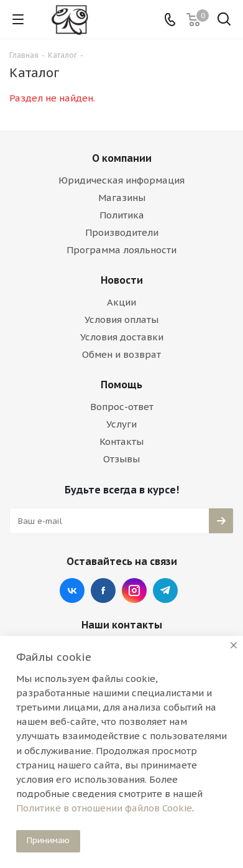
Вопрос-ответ (122, 407)
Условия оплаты (122, 320)
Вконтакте (72, 590)
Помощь (122, 385)
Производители (122, 232)
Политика (122, 215)
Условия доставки (122, 337)
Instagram (134, 590)
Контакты (122, 441)
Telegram (165, 590)
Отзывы (122, 459)
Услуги (122, 424)
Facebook (103, 590)
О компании (122, 158)
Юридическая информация (122, 180)
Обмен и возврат (122, 354)
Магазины (122, 198)
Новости (122, 280)
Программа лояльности (122, 250)
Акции (122, 302)
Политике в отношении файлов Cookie (104, 808)
